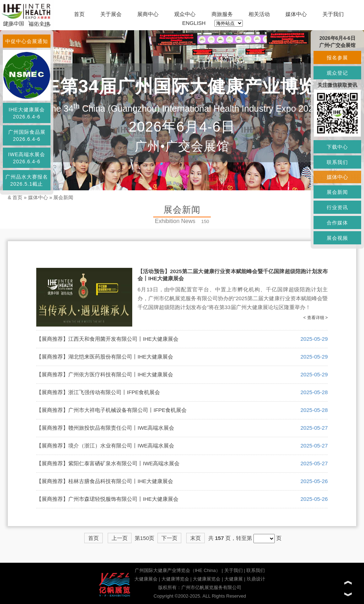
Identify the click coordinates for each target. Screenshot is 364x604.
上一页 (120, 538)
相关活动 (259, 14)
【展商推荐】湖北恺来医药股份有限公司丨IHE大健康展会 (105, 357)
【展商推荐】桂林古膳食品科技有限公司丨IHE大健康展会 (105, 481)
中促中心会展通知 (27, 41)
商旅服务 (222, 14)
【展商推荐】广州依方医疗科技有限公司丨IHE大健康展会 (105, 374)
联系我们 (256, 570)
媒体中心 (296, 14)
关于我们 (333, 14)
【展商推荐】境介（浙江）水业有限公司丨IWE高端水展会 (105, 446)
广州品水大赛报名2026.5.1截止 (27, 180)
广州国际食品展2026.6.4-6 (27, 136)
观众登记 (337, 73)
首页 (79, 14)
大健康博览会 (175, 579)
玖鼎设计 (256, 579)
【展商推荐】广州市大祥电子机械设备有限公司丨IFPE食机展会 (111, 410)
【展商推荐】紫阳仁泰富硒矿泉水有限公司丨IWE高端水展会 (108, 463)
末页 (196, 538)
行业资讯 (337, 207)
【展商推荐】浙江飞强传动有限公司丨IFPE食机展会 (98, 392)
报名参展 (337, 58)
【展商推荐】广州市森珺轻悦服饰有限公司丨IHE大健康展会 (107, 499)
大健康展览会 (207, 579)
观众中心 (185, 14)
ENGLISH (194, 23)
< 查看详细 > (315, 318)
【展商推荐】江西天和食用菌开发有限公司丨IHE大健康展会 (107, 339)
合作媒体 (337, 223)
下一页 (169, 538)
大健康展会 (146, 579)
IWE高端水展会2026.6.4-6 (27, 158)
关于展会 (111, 14)
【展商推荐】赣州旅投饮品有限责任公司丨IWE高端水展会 (105, 428)
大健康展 (234, 579)
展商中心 (148, 14)
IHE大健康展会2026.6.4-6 (26, 113)
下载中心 (337, 147)
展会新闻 (63, 197)
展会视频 (337, 238)
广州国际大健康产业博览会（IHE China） (178, 570)
